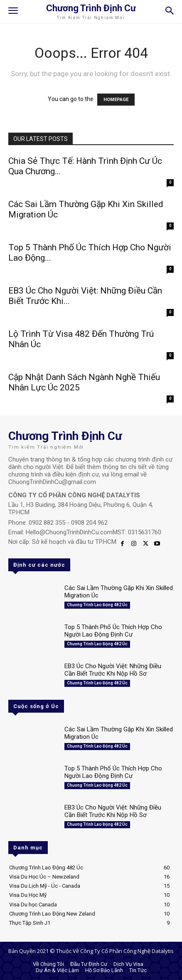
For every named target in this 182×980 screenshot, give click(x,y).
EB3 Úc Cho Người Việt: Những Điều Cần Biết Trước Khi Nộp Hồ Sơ (113, 670)
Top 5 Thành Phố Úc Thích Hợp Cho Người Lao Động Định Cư (113, 631)
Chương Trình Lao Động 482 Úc (97, 605)
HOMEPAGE (116, 100)
